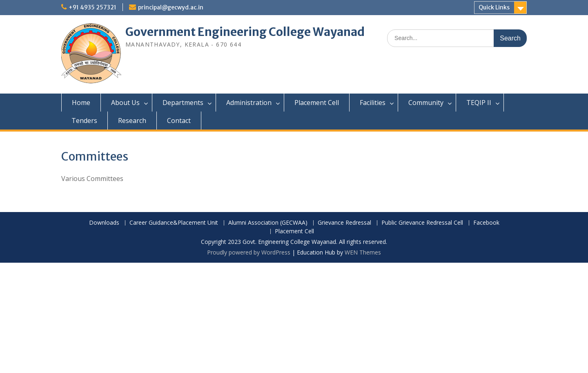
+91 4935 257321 (92, 7)
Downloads (104, 223)
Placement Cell (317, 103)
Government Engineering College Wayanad (245, 32)
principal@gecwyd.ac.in (171, 7)
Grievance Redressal (344, 223)
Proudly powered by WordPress (249, 252)
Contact (179, 121)
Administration (249, 103)
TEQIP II (479, 103)
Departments (183, 103)
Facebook (486, 223)
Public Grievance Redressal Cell (422, 223)
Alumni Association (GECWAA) (268, 223)
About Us (125, 103)
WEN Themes (363, 252)
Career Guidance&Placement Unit (174, 223)
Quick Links (494, 7)
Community (426, 103)
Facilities (373, 103)
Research (132, 121)
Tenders (84, 121)
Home (81, 103)
